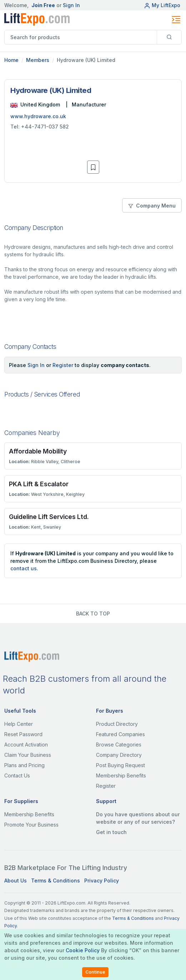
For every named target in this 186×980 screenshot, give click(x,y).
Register (63, 365)
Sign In (71, 5)
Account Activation (26, 745)
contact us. (24, 568)
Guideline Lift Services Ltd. (49, 517)
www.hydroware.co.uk (38, 116)
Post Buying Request (120, 765)
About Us (16, 881)
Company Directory (119, 755)
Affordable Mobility (38, 451)
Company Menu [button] (152, 206)
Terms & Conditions (56, 881)
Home (11, 60)
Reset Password (23, 734)
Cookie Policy (83, 950)
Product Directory (117, 724)
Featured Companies (120, 734)
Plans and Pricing (24, 765)
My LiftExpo (162, 5)
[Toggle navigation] (176, 20)
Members (38, 60)
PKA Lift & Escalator (39, 484)
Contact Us (17, 775)
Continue (95, 972)
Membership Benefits (121, 775)
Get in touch (111, 832)
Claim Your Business (28, 755)
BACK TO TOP (93, 614)
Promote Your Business (31, 825)
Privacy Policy (102, 881)
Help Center (19, 724)
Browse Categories (119, 745)
